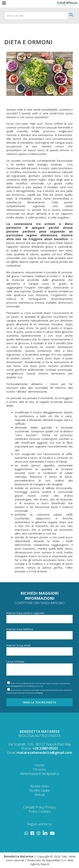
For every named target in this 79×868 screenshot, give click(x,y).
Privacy (14, 686)
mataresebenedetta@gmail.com (44, 752)
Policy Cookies (40, 811)
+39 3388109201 (45, 748)
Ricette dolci (39, 786)
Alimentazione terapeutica (40, 773)
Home (39, 765)
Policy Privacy (46, 807)
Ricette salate (40, 790)
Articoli (40, 795)
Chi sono (39, 769)
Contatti (29, 807)
